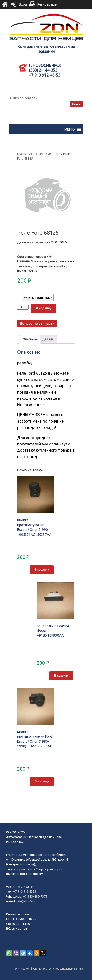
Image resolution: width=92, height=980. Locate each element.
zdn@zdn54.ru (27, 901)
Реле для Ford (50, 154)
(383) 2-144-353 (24, 887)
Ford (34, 154)
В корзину (44, 308)
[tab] (30, 339)
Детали (48, 339)
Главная (23, 154)
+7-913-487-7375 (35, 896)
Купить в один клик (38, 298)
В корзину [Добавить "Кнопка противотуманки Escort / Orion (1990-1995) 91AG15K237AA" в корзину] (42, 570)
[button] (70, 129)
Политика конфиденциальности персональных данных (48, 969)
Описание (30, 339)
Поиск (76, 104)
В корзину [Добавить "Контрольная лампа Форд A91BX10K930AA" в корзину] (61, 676)
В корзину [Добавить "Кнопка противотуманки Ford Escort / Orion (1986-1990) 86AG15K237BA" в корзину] (42, 781)
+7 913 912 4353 (25, 891)
